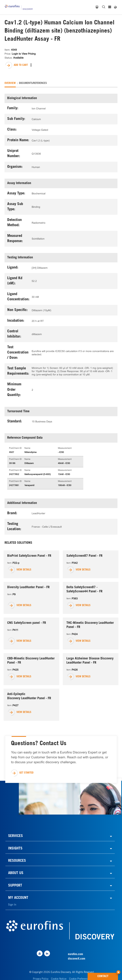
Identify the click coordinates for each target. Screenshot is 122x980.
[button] (118, 971)
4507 (12, 452)
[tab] (10, 83)
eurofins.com (75, 954)
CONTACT (108, 975)
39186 (12, 463)
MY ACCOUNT (18, 898)
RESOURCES (17, 861)
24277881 (14, 485)
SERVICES (15, 836)
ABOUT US (16, 873)
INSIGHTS (15, 849)
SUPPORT (15, 886)
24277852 (14, 474)
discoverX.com (77, 959)
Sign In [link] (12, 905)
